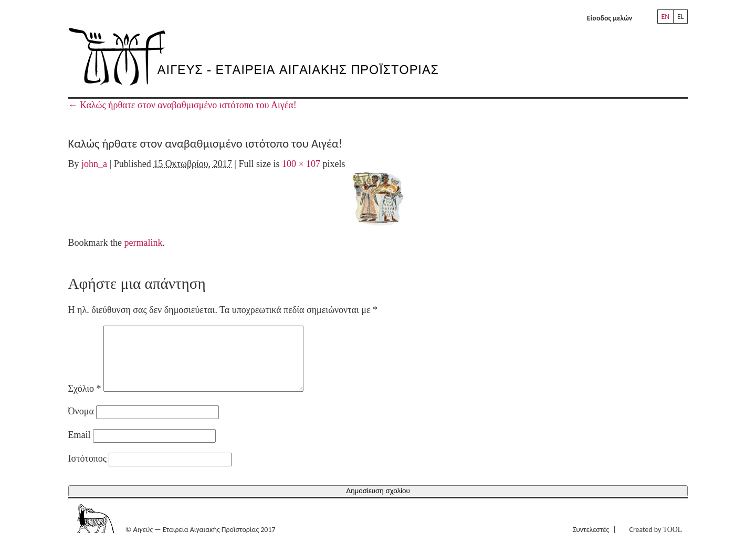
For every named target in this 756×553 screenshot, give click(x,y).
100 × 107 (301, 164)
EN (665, 17)
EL (681, 17)
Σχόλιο (85, 401)
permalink (144, 243)
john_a (94, 164)
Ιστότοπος (87, 471)
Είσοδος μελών (610, 18)
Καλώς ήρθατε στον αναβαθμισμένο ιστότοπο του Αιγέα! (182, 105)
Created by (655, 542)
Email (80, 447)
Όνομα (81, 424)
